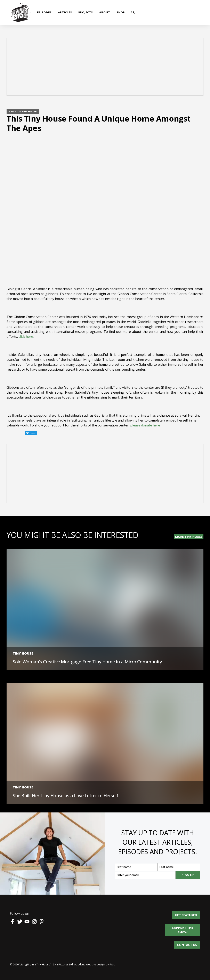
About (105, 12)
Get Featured (189, 913)
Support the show (184, 926)
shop (121, 12)
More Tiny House (189, 537)
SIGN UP (188, 875)
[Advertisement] (105, 67)
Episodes (44, 12)
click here (26, 337)
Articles (65, 12)
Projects (86, 12)
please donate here (145, 425)
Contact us (187, 943)
